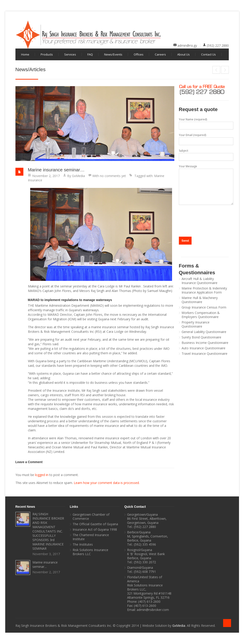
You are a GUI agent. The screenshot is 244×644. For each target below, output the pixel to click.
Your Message (204, 185)
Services (70, 54)
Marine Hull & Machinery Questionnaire (200, 300)
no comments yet (113, 176)
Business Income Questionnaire (205, 343)
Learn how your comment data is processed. (107, 483)
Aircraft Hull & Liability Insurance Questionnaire (200, 281)
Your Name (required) (204, 123)
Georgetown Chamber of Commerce (91, 517)
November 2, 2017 (46, 176)
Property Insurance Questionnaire (196, 324)
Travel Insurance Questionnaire (205, 354)
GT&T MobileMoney (225, 70)
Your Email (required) (204, 139)
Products (47, 54)
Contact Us (208, 54)
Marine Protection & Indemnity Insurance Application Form (204, 290)
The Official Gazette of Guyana (95, 524)
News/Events (113, 54)
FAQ (90, 54)
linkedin (211, 24)
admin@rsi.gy (187, 45)
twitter (218, 24)
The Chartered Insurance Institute (91, 537)
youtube (226, 24)
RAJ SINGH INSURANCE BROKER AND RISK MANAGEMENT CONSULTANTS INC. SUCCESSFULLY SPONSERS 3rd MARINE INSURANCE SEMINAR (216, 70)
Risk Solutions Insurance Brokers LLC (90, 552)
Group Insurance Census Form (204, 307)
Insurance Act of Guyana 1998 (95, 530)
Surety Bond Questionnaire (201, 337)
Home (25, 54)
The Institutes (83, 544)
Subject (204, 155)
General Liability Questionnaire (204, 332)
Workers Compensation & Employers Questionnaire (201, 315)
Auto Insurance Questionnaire (203, 348)
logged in (42, 475)
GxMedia (78, 176)
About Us (184, 54)
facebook (203, 24)
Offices (139, 54)
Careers (160, 54)
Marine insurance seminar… (56, 170)
